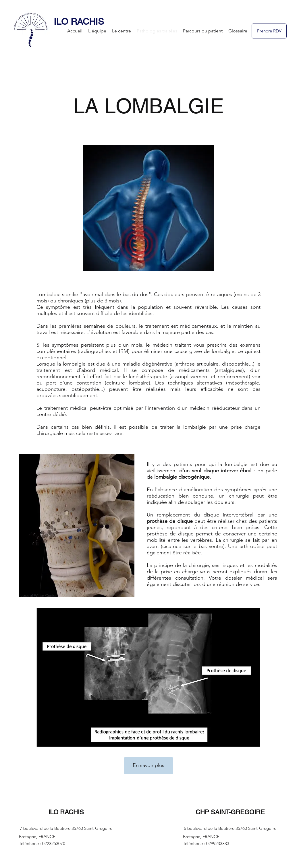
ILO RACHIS (79, 22)
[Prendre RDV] (269, 31)
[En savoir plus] (148, 766)
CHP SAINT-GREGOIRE (230, 812)
